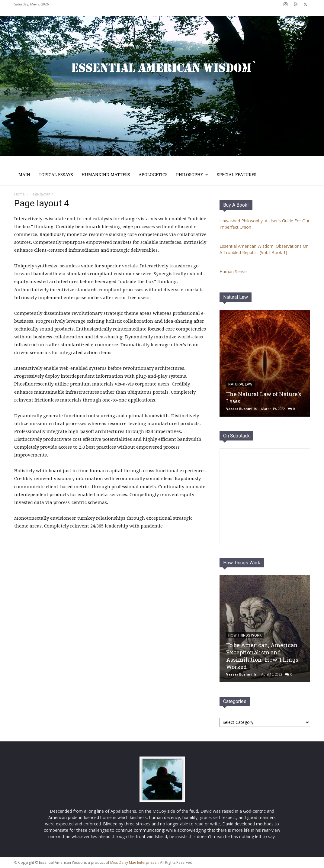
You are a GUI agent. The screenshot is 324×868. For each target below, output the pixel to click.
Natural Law (236, 297)
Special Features (237, 175)
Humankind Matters (106, 175)
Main (24, 175)
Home (19, 194)
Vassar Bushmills (241, 409)
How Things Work (242, 563)
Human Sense (233, 271)
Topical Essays (56, 175)
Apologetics (153, 175)
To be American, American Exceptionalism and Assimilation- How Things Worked (262, 656)
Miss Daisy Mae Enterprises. (134, 862)
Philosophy (192, 175)
